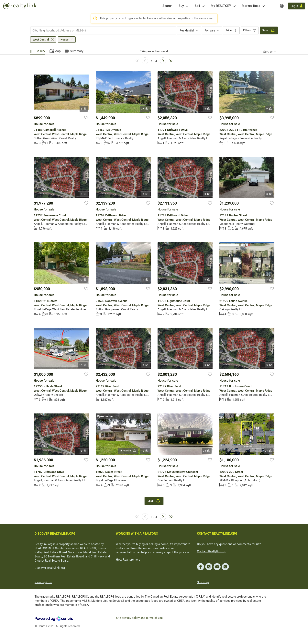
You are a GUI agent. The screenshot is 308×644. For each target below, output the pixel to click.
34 (269, 451)
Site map (203, 582)
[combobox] (103, 30)
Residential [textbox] (187, 30)
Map (58, 51)
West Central (41, 40)
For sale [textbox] (210, 30)
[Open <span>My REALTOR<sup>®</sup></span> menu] (234, 6)
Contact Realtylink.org (212, 551)
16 (83, 365)
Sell (197, 6)
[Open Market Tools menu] (263, 6)
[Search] (167, 6)
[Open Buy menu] (187, 6)
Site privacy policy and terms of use (139, 618)
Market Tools (251, 6)
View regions (43, 582)
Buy (181, 6)
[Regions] (282, 6)
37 (145, 109)
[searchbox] (101, 30)
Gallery (40, 51)
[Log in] (297, 6)
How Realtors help (128, 560)
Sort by (268, 52)
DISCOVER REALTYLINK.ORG (55, 534)
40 (145, 451)
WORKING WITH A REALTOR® (137, 534)
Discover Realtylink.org (50, 568)
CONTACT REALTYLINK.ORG (217, 534)
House (65, 40)
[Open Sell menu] (203, 6)
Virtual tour (128, 451)
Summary (77, 51)
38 (207, 451)
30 (83, 280)
